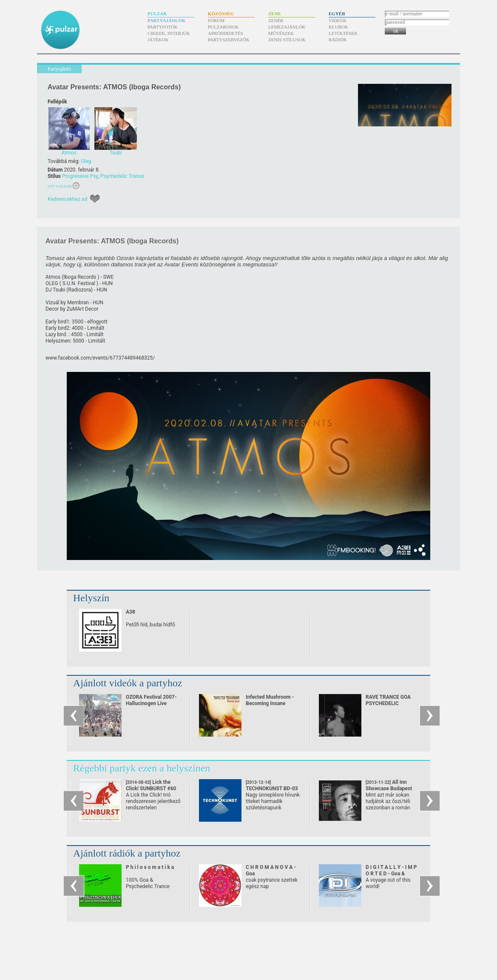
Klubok (338, 27)
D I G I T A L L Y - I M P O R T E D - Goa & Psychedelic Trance (391, 874)
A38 (131, 612)
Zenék (276, 20)
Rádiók (338, 40)
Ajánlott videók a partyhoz (128, 683)
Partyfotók (163, 27)
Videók (338, 20)
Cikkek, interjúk (169, 33)
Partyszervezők (229, 40)
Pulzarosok (223, 27)
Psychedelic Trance (122, 176)
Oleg (86, 161)
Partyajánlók (166, 20)
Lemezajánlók (287, 27)
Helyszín (91, 598)
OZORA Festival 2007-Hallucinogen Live (151, 700)
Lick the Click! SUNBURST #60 (151, 789)
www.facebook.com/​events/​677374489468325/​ (100, 358)
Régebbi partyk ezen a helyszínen (142, 768)
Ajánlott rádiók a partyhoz (127, 853)
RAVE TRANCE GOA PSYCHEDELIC (388, 700)
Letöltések (343, 33)
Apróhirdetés (226, 33)
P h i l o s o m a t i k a (150, 867)
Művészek (281, 33)
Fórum (216, 20)
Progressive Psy (80, 176)
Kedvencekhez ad (67, 199)
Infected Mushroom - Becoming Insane (270, 700)
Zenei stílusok (287, 40)
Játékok (158, 40)
